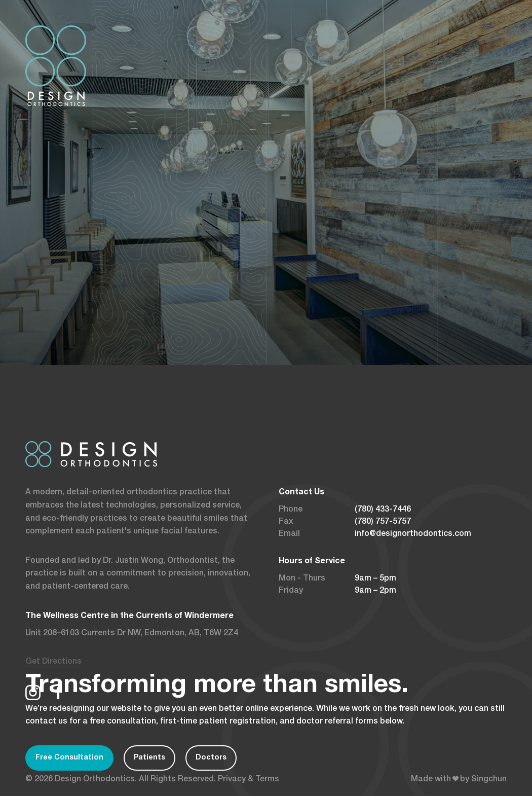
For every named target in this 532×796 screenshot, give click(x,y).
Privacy (232, 780)
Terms (267, 780)
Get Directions (53, 662)
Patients (149, 758)
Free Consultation (69, 758)
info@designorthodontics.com (413, 534)
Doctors (211, 758)
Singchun (489, 780)
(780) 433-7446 (383, 510)
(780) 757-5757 (383, 522)
